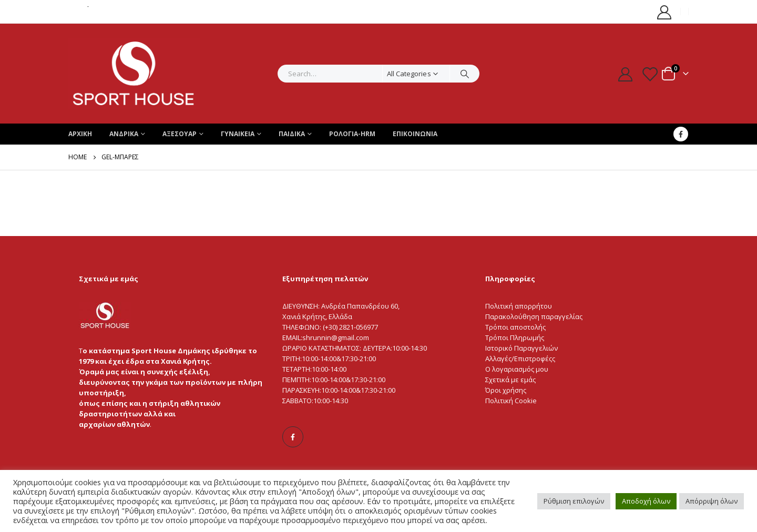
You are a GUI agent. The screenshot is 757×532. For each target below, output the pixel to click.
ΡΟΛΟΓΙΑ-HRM (352, 134)
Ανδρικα (124, 134)
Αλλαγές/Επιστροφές (519, 359)
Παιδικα (292, 134)
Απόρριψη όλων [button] (712, 501)
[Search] (465, 74)
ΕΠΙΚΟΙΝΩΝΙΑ (415, 134)
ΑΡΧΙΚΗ (80, 134)
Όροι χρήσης (506, 390)
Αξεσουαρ (180, 134)
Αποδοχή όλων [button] (646, 501)
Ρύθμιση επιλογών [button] (574, 501)
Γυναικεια (238, 134)
